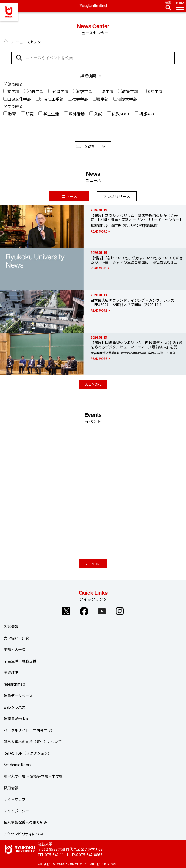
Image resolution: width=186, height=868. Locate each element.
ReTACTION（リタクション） (28, 753)
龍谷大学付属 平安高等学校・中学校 (33, 776)
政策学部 (130, 91)
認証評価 (11, 672)
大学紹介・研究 (16, 638)
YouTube (102, 611)
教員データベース (18, 695)
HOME (6, 41)
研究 (30, 114)
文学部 (13, 91)
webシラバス (15, 707)
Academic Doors (17, 765)
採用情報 (11, 788)
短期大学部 (127, 99)
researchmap (14, 684)
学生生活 (51, 114)
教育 (12, 114)
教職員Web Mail (17, 718)
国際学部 (154, 91)
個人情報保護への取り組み (25, 822)
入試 (98, 114)
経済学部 (60, 91)
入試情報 (11, 626)
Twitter (66, 611)
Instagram (120, 611)
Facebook (84, 611)
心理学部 (36, 91)
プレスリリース (117, 196)
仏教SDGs (121, 114)
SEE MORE (93, 384)
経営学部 (85, 91)
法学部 (107, 91)
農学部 (103, 99)
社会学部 (80, 99)
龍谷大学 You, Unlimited (9, 12)
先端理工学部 (51, 99)
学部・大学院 (15, 649)
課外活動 (77, 114)
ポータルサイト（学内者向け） (29, 730)
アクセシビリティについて (25, 834)
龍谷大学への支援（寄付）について (33, 742)
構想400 (146, 114)
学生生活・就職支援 (20, 661)
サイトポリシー (16, 811)
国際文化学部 (19, 99)
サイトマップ (15, 799)
